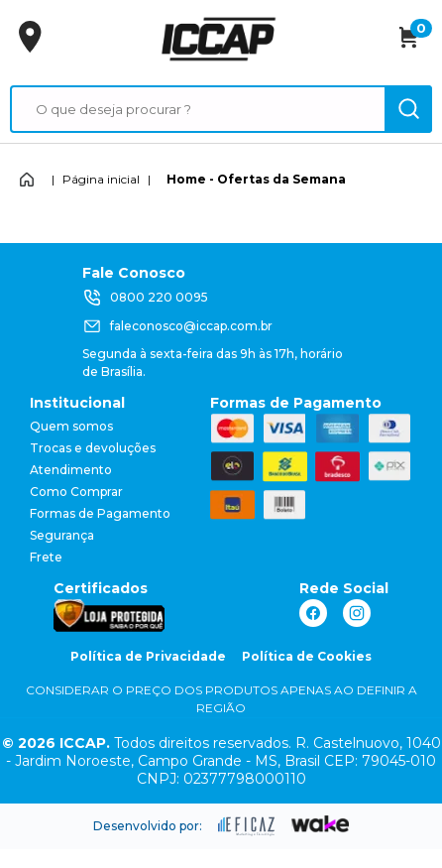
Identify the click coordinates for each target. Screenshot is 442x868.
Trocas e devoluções (93, 448)
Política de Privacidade (148, 656)
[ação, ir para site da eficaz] (247, 826)
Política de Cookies (307, 656)
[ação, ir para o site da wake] (321, 824)
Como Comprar (76, 492)
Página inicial (101, 179)
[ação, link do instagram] (357, 613)
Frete (46, 557)
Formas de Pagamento (100, 513)
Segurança (62, 535)
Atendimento (71, 470)
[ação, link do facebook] (313, 613)
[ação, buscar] (408, 109)
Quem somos (71, 426)
